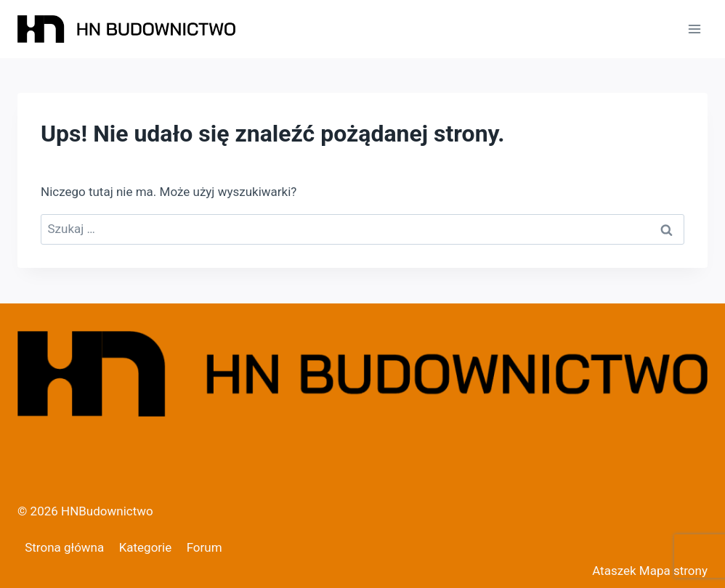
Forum (204, 547)
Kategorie (146, 547)
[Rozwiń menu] (694, 29)
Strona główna (64, 547)
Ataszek (614, 571)
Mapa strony (673, 571)
